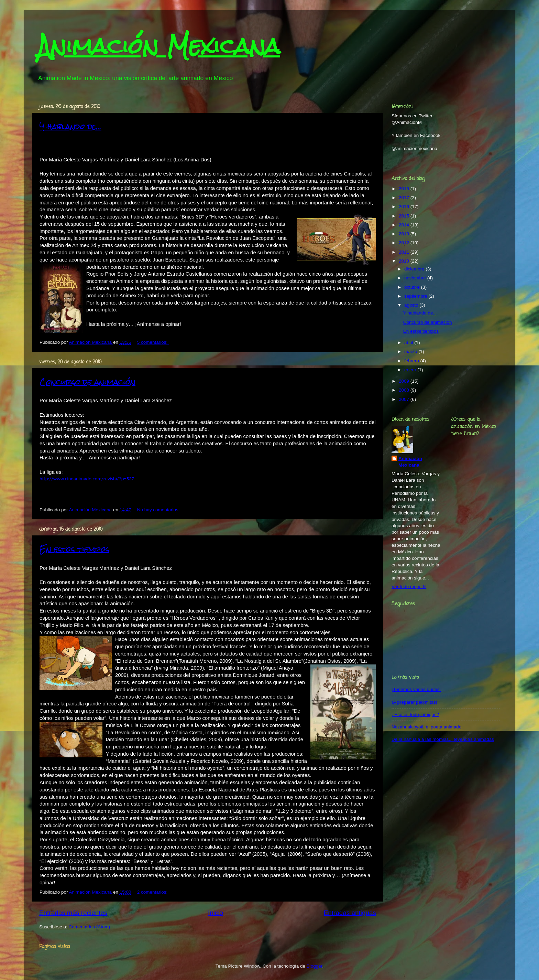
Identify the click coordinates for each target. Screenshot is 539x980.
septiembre (416, 296)
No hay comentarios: (159, 510)
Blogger (315, 966)
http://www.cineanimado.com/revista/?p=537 (87, 479)
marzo (411, 351)
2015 (405, 216)
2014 (405, 225)
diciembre (415, 269)
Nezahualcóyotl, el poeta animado (426, 727)
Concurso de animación (87, 382)
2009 (405, 381)
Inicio (216, 913)
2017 (405, 198)
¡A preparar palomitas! (414, 702)
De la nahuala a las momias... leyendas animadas (443, 739)
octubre (413, 287)
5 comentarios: (153, 342)
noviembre (416, 278)
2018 (405, 189)
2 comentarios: (153, 892)
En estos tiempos (74, 549)
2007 (405, 399)
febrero (412, 361)
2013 (405, 234)
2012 (405, 243)
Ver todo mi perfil (409, 587)
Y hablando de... (70, 126)
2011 (405, 252)
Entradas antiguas (350, 913)
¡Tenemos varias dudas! (416, 689)
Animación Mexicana (159, 46)
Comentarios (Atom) (90, 927)
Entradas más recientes (73, 913)
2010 (405, 261)
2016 (405, 207)
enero (411, 370)
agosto (412, 305)
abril (409, 343)
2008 (405, 390)
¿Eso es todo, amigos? (415, 715)
